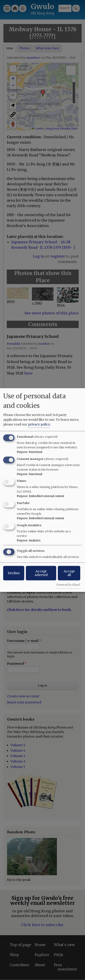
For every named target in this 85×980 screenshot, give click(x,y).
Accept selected (41, 573)
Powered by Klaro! (68, 585)
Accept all (69, 573)
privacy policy (39, 424)
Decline (14, 573)
